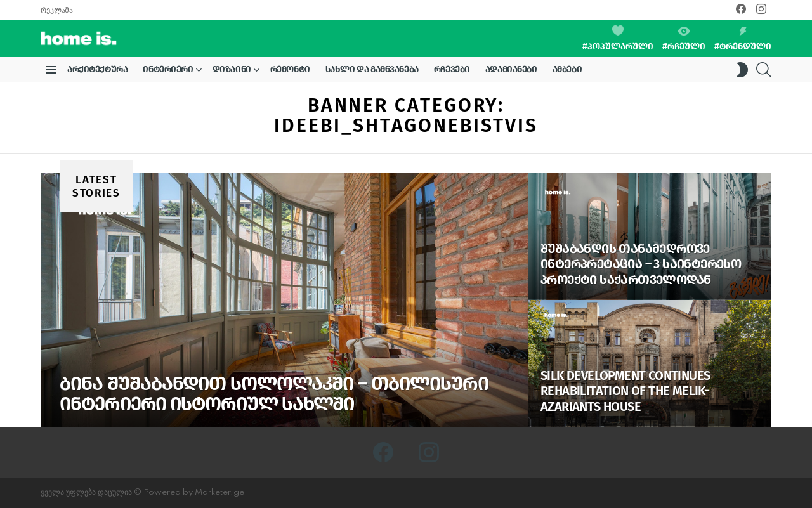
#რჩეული (684, 39)
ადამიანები (511, 69)
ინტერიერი (168, 72)
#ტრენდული (743, 39)
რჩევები (452, 69)
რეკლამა (56, 10)
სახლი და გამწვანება (372, 69)
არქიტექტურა (97, 69)
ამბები (567, 69)
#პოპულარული (618, 39)
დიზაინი (232, 72)
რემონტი (290, 69)
